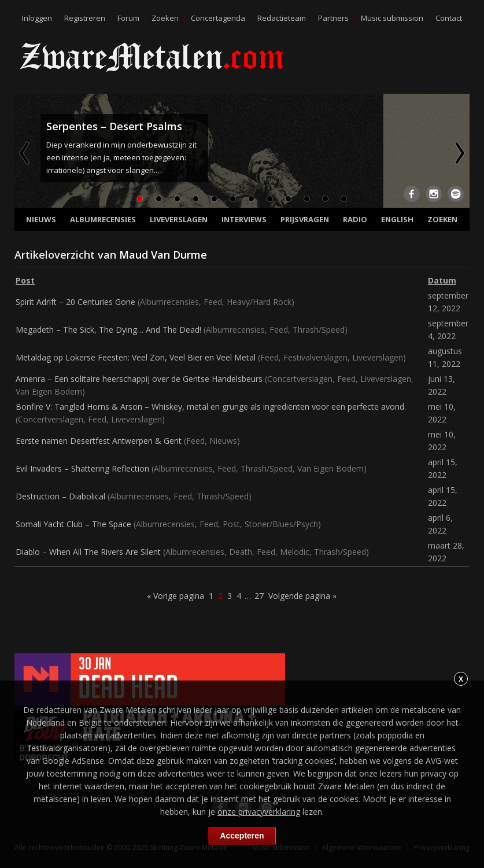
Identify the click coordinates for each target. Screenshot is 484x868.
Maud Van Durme (163, 255)
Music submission (392, 18)
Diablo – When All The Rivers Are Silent (88, 552)
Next (459, 153)
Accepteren (242, 836)
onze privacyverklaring (259, 812)
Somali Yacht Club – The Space (73, 524)
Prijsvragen (305, 219)
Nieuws (41, 219)
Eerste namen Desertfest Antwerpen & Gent (99, 441)
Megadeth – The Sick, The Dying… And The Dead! (108, 330)
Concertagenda (218, 18)
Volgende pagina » (302, 596)
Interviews (244, 219)
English (397, 219)
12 (343, 199)
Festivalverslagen (315, 357)
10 (306, 199)
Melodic (295, 552)
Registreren (85, 18)
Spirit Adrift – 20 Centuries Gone (75, 302)
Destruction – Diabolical (60, 496)
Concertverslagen (300, 379)
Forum (128, 18)
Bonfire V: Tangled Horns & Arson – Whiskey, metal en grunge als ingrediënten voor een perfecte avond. (211, 407)
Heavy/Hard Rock (259, 302)
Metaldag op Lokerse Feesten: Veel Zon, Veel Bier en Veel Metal (136, 357)
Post (231, 524)
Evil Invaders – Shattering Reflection (82, 468)
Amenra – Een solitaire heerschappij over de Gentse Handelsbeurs (139, 379)
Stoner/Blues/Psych (281, 524)
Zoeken (165, 18)
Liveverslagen (179, 219)
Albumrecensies (103, 219)
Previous (25, 153)
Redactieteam (282, 18)
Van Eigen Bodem (49, 391)
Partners (333, 18)
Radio (355, 219)
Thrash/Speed (319, 330)
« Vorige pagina (176, 596)
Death (241, 552)
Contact (449, 18)
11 (325, 199)
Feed (213, 302)
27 (259, 596)
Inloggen (37, 18)
